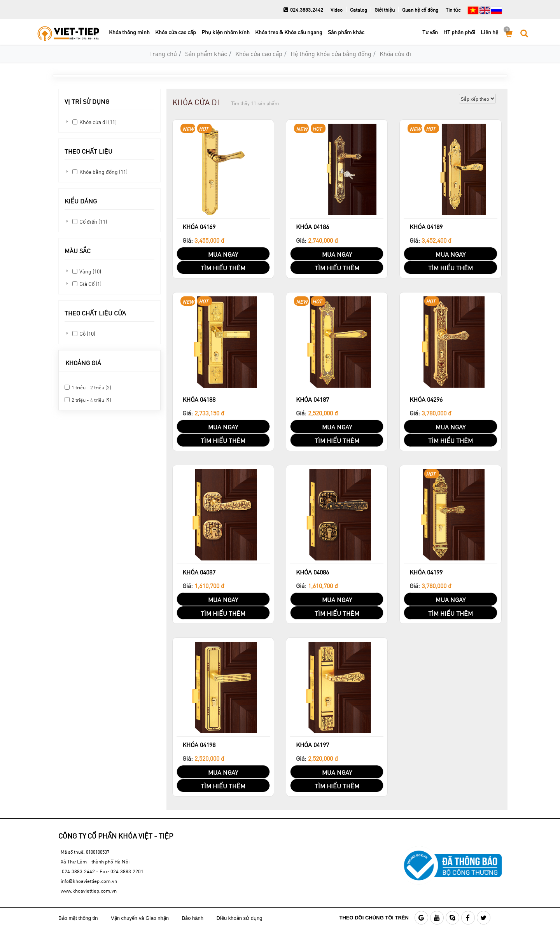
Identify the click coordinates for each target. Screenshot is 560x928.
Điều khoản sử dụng (240, 918)
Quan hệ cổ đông (420, 10)
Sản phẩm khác (346, 32)
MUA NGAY (223, 254)
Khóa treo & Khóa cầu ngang (289, 32)
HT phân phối (459, 32)
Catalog (359, 10)
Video (337, 10)
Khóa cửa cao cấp (176, 32)
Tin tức (453, 10)
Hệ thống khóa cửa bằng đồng (331, 53)
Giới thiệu (385, 10)
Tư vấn (430, 32)
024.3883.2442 (303, 10)
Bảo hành (193, 918)
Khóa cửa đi (395, 53)
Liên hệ (489, 32)
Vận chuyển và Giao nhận (141, 918)
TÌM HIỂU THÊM (223, 268)
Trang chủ (163, 53)
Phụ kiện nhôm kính (226, 32)
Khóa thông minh (129, 32)
